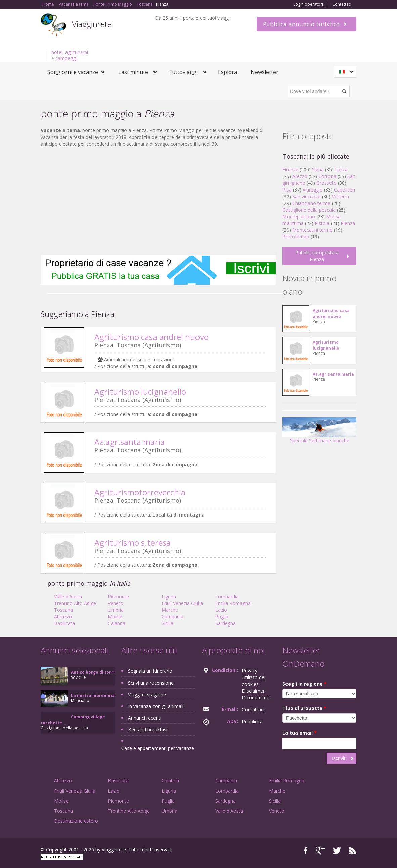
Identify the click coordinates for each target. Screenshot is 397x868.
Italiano (346, 72)
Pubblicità (252, 722)
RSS (353, 850)
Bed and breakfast (148, 730)
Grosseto (326, 183)
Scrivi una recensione (151, 683)
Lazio (221, 610)
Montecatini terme (312, 230)
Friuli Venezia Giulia (182, 603)
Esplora (228, 72)
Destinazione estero (76, 821)
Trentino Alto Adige (75, 603)
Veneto (116, 603)
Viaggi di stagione (147, 694)
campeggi (66, 58)
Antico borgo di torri (93, 672)
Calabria (117, 623)
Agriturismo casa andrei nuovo (151, 337)
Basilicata (64, 623)
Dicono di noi (256, 697)
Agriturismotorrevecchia (140, 492)
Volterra (340, 196)
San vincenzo (306, 196)
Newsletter (264, 72)
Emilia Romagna (233, 603)
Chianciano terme (311, 203)
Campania (172, 617)
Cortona (327, 176)
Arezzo (300, 176)
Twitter (337, 850)
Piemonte (118, 596)
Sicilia (167, 623)
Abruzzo (63, 617)
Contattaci (342, 4)
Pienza (348, 223)
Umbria (116, 610)
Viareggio (313, 190)
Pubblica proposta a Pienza (317, 256)
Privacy (250, 671)
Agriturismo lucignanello (140, 392)
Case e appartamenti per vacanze (158, 748)
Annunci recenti (145, 718)
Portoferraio (296, 237)
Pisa (287, 190)
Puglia (222, 617)
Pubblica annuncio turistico (301, 24)
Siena (318, 170)
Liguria (169, 596)
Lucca (341, 170)
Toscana (63, 610)
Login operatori (308, 4)
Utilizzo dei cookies (254, 681)
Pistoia (322, 223)
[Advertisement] (158, 201)
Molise (115, 617)
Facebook (306, 850)
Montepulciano (299, 216)
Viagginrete (92, 24)
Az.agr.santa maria (129, 442)
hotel (57, 52)
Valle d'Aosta (68, 596)
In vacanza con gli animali (156, 706)
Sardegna (226, 623)
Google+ (320, 850)
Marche (170, 610)
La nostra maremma (93, 695)
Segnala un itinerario (150, 671)
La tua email (300, 733)
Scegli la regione (305, 684)
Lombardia (227, 596)
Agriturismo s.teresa (133, 542)
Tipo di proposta (304, 708)
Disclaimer (253, 691)
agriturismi (77, 52)
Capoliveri (344, 190)
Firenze (290, 170)
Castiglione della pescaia (309, 210)
